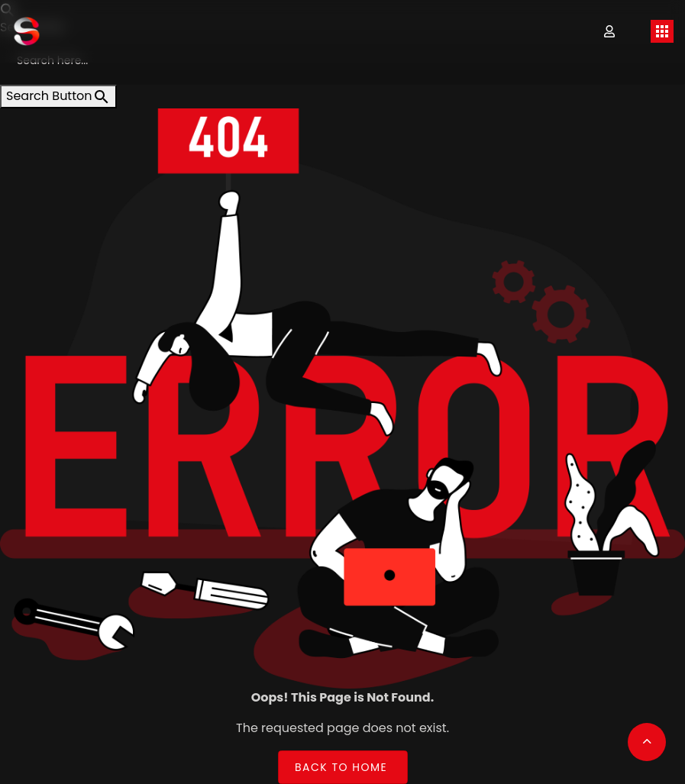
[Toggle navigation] (662, 31)
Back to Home (341, 766)
